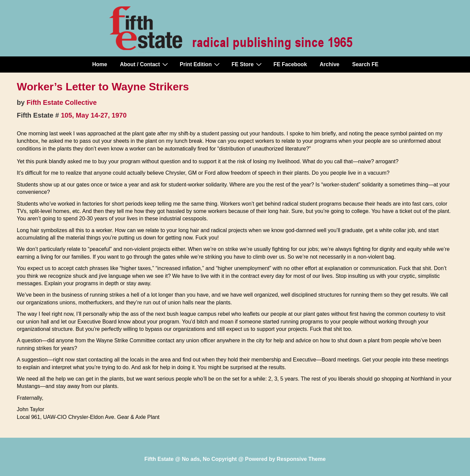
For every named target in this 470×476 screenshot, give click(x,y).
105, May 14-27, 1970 (94, 115)
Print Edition (201, 64)
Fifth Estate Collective (62, 102)
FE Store (247, 64)
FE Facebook (290, 64)
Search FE (365, 64)
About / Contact (145, 64)
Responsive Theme (301, 459)
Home (100, 64)
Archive (330, 64)
